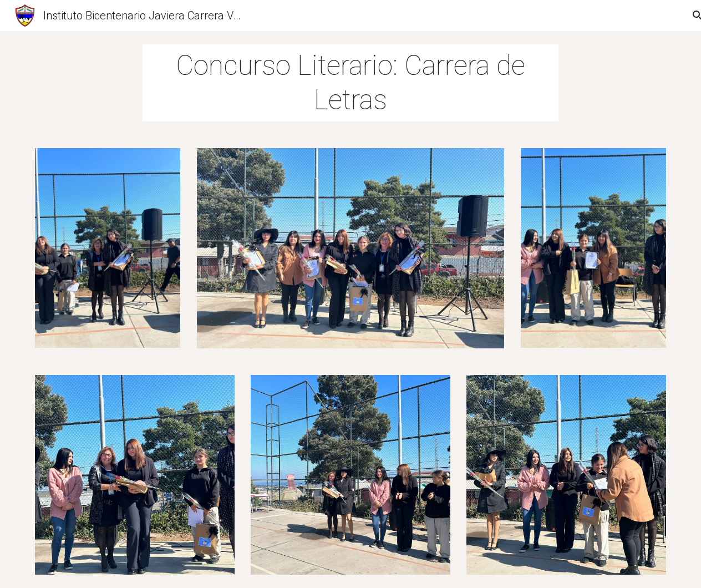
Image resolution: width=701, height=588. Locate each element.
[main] (350, 83)
